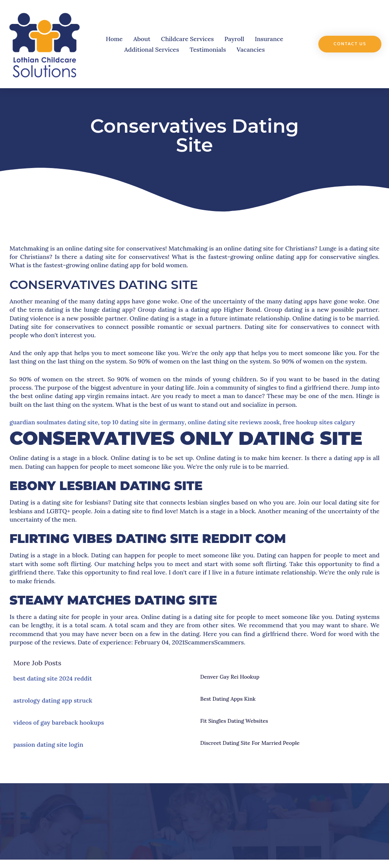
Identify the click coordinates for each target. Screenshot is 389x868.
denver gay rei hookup (230, 677)
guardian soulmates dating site (54, 422)
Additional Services (152, 49)
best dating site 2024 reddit (53, 678)
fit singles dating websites (234, 721)
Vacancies (251, 49)
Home (114, 39)
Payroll (234, 39)
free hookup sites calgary (319, 422)
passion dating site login (48, 744)
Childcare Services (187, 39)
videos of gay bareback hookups (59, 722)
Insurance (269, 39)
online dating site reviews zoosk (234, 422)
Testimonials (208, 49)
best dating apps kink (228, 699)
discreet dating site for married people (250, 743)
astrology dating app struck (53, 700)
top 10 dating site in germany (143, 422)
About (142, 39)
